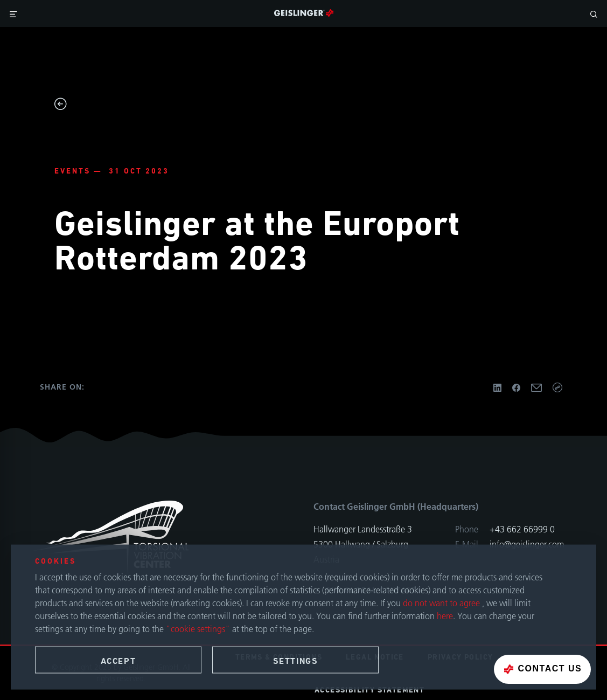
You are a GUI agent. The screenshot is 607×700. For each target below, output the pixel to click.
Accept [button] (118, 661)
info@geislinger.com (527, 544)
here (445, 616)
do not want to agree (442, 603)
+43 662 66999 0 (522, 529)
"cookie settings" (198, 629)
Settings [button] (296, 661)
